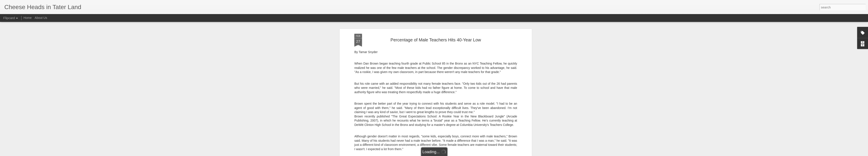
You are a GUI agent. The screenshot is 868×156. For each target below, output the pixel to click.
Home (27, 18)
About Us (41, 18)
